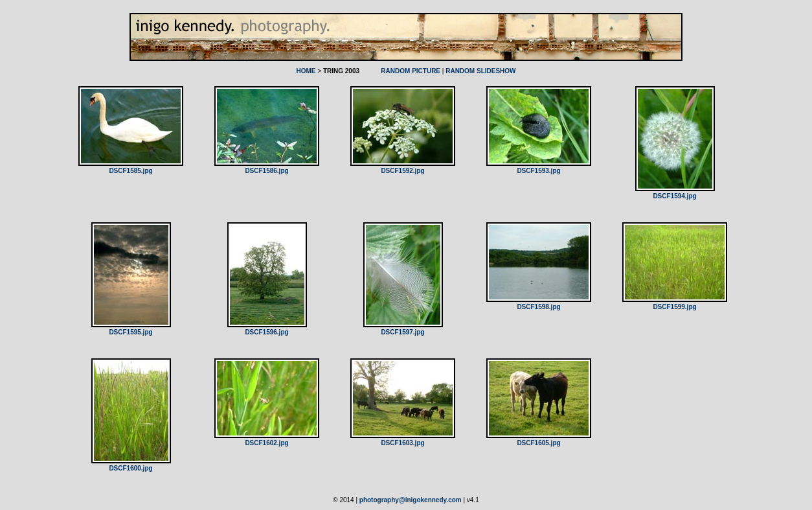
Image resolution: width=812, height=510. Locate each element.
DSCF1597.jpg (402, 332)
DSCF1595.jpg (130, 332)
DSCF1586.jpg (266, 171)
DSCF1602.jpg (266, 443)
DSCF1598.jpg (538, 307)
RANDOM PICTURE (411, 71)
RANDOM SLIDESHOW (480, 71)
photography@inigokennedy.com (411, 500)
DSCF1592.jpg (402, 171)
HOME (306, 71)
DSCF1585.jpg (130, 171)
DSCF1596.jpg (266, 332)
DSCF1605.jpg (538, 443)
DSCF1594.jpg (674, 196)
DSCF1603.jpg (402, 443)
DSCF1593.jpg (538, 171)
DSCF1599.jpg (674, 307)
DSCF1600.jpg (130, 468)
